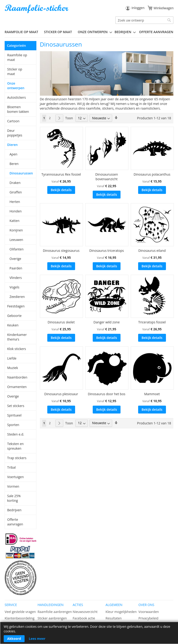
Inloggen (138, 8)
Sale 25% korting (14, 498)
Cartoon (13, 121)
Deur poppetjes (15, 133)
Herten (15, 202)
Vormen (13, 486)
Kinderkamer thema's (17, 337)
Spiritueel (14, 415)
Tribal (11, 467)
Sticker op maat (15, 71)
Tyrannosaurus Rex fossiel (61, 174)
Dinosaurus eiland (152, 251)
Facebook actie (84, 618)
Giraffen (16, 192)
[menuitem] (23, 32)
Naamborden (17, 377)
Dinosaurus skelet (61, 322)
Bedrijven (14, 510)
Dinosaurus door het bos (107, 394)
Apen (13, 154)
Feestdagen (16, 306)
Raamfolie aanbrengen (55, 612)
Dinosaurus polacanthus (152, 174)
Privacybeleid (148, 618)
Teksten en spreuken (15, 446)
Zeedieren (17, 297)
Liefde (12, 358)
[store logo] (37, 9)
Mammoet (152, 394)
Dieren (12, 145)
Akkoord (14, 639)
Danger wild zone (106, 322)
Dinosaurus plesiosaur (61, 394)
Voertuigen (16, 477)
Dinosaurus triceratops (106, 251)
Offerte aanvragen (15, 522)
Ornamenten (17, 387)
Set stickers (16, 406)
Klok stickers (17, 349)
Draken (15, 183)
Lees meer (37, 639)
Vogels (14, 287)
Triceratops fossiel (152, 322)
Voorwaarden (149, 612)
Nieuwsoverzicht (85, 612)
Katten (14, 221)
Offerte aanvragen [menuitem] (156, 32)
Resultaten (114, 618)
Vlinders (16, 278)
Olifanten (16, 249)
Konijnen (16, 230)
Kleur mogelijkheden (121, 612)
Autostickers (16, 97)
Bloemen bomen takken (18, 109)
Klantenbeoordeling (20, 618)
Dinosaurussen (21, 173)
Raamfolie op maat (17, 57)
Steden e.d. (16, 434)
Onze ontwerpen (16, 86)
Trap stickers (17, 458)
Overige (15, 259)
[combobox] (144, 20)
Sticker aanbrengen (52, 618)
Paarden (16, 268)
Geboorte (14, 316)
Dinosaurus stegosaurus (61, 251)
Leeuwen (16, 240)
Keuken (13, 325)
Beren (14, 164)
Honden (16, 211)
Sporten (13, 425)
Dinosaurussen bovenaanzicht (107, 177)
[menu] (89, 32)
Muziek (13, 368)
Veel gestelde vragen (20, 612)
